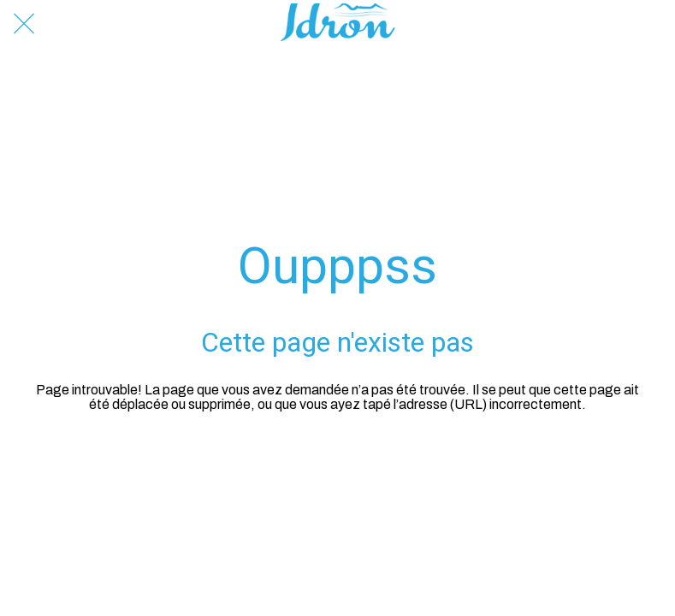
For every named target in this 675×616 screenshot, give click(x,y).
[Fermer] (24, 24)
